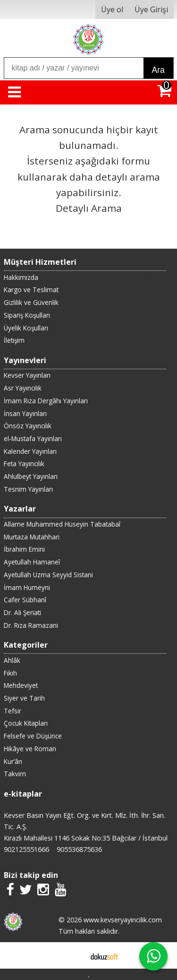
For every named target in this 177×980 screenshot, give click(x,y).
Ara (158, 70)
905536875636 (79, 849)
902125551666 (26, 849)
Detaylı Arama (89, 208)
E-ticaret (73, 955)
